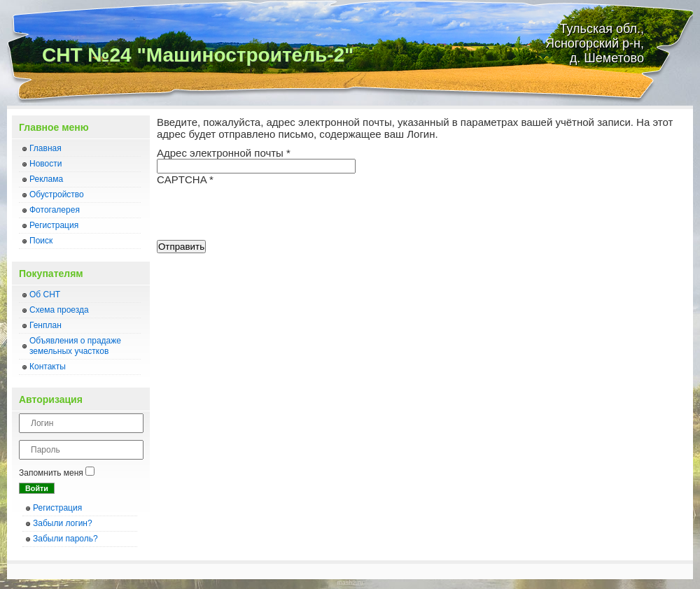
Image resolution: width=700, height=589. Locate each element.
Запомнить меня (51, 473)
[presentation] (263, 213)
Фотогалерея (55, 210)
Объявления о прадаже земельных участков (75, 346)
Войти (37, 488)
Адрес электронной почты (224, 153)
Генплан (45, 325)
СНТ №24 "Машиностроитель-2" (198, 55)
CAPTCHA (185, 179)
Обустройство (57, 194)
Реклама (46, 179)
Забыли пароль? (65, 539)
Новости (45, 164)
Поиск (41, 241)
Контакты (48, 367)
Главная (45, 148)
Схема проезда (59, 310)
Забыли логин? (63, 523)
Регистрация (54, 225)
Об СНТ (45, 294)
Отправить (181, 247)
